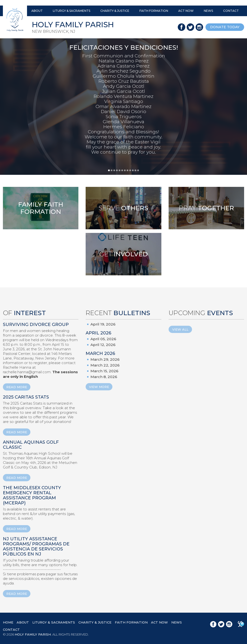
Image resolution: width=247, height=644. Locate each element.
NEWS (208, 11)
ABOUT (37, 11)
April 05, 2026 (103, 339)
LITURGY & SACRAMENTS (72, 11)
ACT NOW (186, 11)
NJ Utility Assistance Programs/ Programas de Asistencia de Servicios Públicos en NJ (36, 546)
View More (99, 387)
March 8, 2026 (104, 377)
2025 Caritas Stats (26, 397)
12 (138, 170)
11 (135, 170)
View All (180, 329)
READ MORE (17, 387)
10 (133, 170)
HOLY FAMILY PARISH (33, 634)
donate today (225, 27)
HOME (8, 622)
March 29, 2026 (105, 359)
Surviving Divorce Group (36, 325)
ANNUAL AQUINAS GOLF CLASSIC (31, 445)
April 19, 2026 (103, 324)
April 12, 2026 (103, 345)
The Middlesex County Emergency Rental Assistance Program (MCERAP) (32, 495)
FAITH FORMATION (154, 11)
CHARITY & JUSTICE (115, 11)
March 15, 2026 (104, 371)
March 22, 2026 (105, 365)
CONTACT (231, 11)
